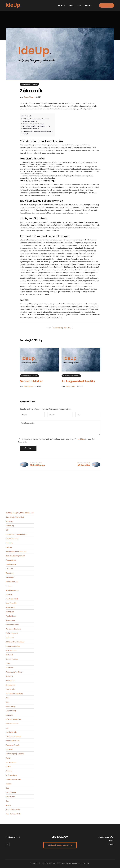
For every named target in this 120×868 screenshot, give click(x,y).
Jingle (8, 805)
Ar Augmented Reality (78, 381)
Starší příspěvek (36, 463)
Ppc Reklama (11, 616)
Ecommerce (10, 685)
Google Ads (10, 689)
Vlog (8, 702)
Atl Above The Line (13, 629)
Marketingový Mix (13, 779)
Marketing (10, 526)
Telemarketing (12, 582)
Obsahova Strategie (13, 736)
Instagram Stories (13, 646)
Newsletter (10, 797)
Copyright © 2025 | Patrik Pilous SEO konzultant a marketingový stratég (60, 863)
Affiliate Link (84, 465)
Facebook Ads (11, 732)
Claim (8, 663)
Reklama (9, 543)
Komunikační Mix (13, 741)
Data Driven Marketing (15, 517)
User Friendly (11, 603)
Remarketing (11, 560)
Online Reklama (12, 539)
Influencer (10, 638)
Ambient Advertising (14, 693)
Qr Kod (8, 767)
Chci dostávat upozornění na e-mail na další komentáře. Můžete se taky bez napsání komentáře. (56, 440)
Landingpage (11, 564)
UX (7, 530)
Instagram (10, 612)
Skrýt (29, 116)
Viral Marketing (12, 590)
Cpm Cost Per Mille (13, 814)
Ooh (7, 788)
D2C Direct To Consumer (15, 642)
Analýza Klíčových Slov (15, 556)
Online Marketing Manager (16, 534)
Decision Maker (31, 381)
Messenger (10, 577)
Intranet (9, 586)
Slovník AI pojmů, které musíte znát (20, 513)
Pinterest (9, 521)
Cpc (7, 801)
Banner (9, 784)
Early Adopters (12, 633)
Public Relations (12, 625)
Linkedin (9, 569)
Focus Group (10, 706)
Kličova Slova (11, 775)
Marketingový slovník (29, 84)
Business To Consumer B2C (16, 551)
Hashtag (9, 594)
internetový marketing (63, 328)
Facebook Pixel (12, 599)
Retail (8, 758)
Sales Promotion (12, 723)
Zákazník (9, 655)
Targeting (10, 573)
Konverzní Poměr (13, 745)
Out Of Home (11, 792)
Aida (8, 698)
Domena (9, 771)
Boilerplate (10, 680)
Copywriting (11, 711)
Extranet (9, 749)
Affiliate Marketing (13, 719)
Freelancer (10, 668)
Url (7, 728)
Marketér (9, 715)
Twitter (9, 547)
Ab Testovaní (11, 762)
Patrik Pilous (29, 97)
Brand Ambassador (13, 810)
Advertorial (10, 607)
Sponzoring (10, 620)
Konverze (9, 676)
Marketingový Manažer (15, 754)
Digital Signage (38, 465)
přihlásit (81, 439)
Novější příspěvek (83, 463)
